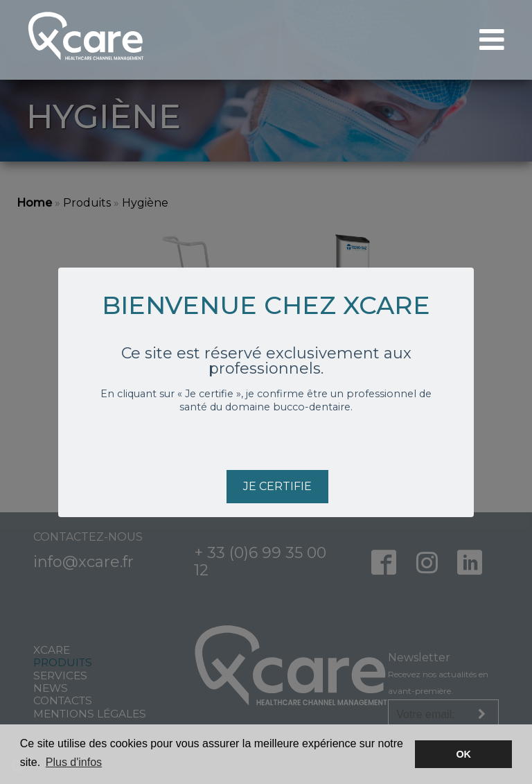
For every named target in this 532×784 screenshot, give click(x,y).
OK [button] (463, 754)
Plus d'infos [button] (74, 762)
